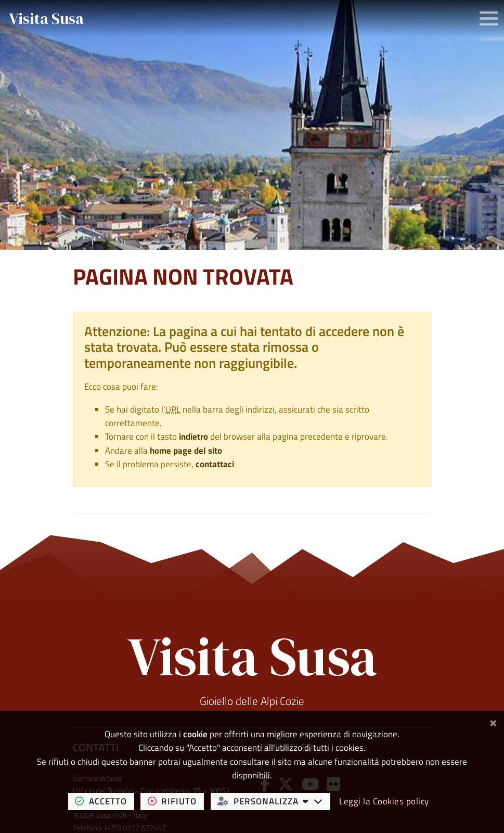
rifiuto (176, 801)
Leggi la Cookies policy (384, 801)
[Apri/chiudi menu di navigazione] (489, 18)
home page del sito (186, 451)
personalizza (274, 801)
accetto (104, 801)
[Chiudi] (493, 722)
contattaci (215, 464)
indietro (193, 437)
